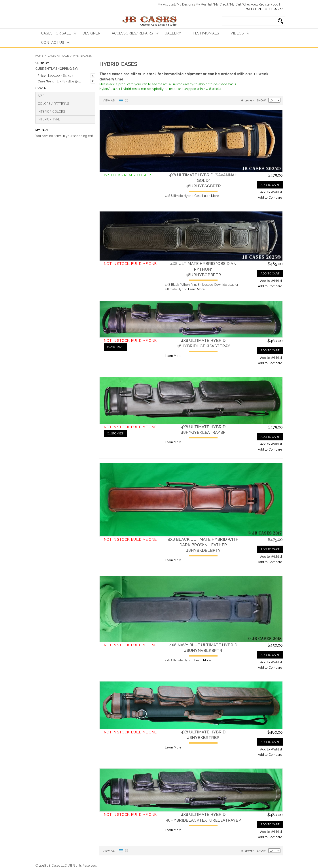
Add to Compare (270, 198)
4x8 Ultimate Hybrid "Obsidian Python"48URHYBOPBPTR (203, 269)
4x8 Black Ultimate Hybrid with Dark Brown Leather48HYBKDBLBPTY (203, 545)
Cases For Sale (56, 33)
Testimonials (206, 33)
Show (261, 100)
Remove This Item (93, 76)
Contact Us (53, 43)
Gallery (173, 33)
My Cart (236, 4)
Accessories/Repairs (132, 33)
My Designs (185, 4)
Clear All (41, 88)
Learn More (210, 196)
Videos (237, 33)
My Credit (221, 4)
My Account (166, 4)
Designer (91, 33)
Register (265, 4)
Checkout (250, 4)
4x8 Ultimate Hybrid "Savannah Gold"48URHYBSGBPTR (203, 180)
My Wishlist (204, 4)
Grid (126, 101)
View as (109, 100)
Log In (277, 4)
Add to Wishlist (271, 192)
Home (39, 56)
